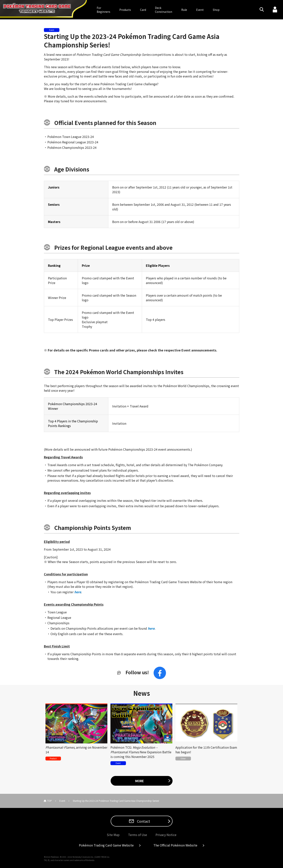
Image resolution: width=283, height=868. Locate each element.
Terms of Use (138, 835)
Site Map (113, 835)
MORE (140, 781)
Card (143, 10)
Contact (143, 821)
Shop (216, 10)
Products (125, 10)
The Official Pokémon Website (175, 845)
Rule (184, 10)
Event (200, 10)
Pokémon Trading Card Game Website (106, 845)
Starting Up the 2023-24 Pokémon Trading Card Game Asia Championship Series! (132, 40)
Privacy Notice (166, 835)
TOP (50, 801)
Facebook (160, 673)
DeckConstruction (164, 10)
